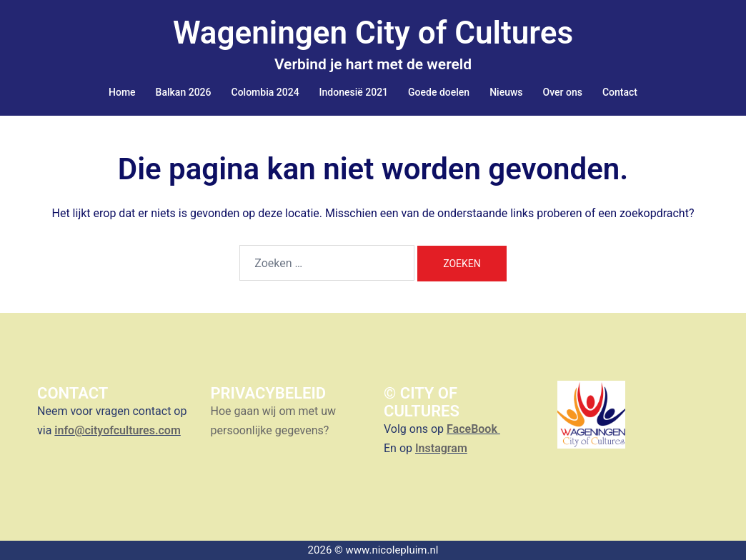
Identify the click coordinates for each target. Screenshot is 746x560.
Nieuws (506, 92)
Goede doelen (439, 92)
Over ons (563, 92)
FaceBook (473, 429)
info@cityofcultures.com (117, 430)
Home (122, 92)
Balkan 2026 (184, 92)
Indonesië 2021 (354, 92)
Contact (620, 92)
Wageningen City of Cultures (373, 33)
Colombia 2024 (265, 92)
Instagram (441, 448)
